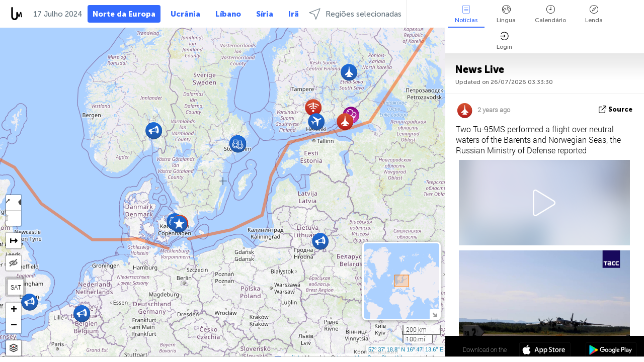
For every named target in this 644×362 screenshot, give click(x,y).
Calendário (550, 14)
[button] (320, 241)
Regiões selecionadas (355, 14)
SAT (16, 287)
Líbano (228, 14)
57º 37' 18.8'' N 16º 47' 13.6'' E (406, 349)
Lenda (594, 14)
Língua (506, 14)
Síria (265, 14)
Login (504, 41)
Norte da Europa (124, 14)
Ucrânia (185, 14)
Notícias (466, 14)
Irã (294, 14)
